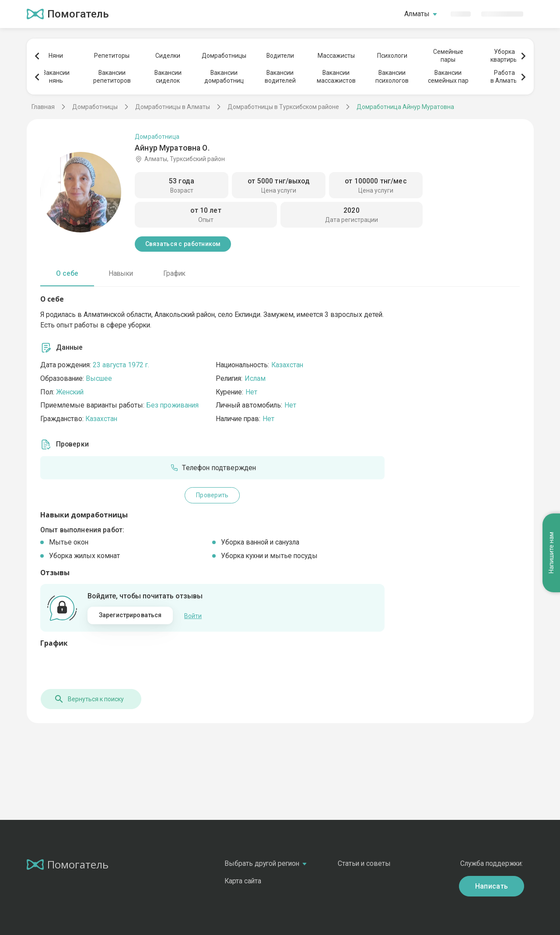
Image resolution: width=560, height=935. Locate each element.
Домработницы (224, 56)
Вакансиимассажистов (336, 77)
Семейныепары (448, 56)
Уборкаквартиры (504, 56)
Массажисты (336, 56)
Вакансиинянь (56, 77)
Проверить (212, 495)
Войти (193, 615)
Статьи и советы (364, 863)
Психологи (392, 56)
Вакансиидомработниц (224, 77)
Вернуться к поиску (88, 699)
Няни (56, 56)
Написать (492, 886)
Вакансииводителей (280, 77)
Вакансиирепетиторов (112, 77)
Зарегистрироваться (130, 615)
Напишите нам (551, 522)
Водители (280, 56)
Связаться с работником (183, 244)
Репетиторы (112, 56)
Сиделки (168, 56)
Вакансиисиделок (168, 77)
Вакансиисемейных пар (448, 77)
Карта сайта (243, 881)
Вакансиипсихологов (392, 77)
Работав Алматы (504, 77)
